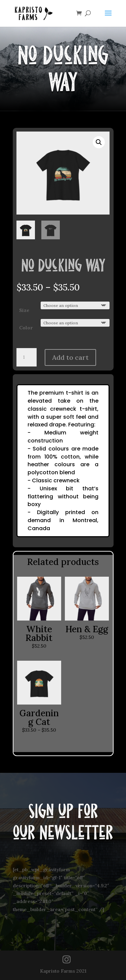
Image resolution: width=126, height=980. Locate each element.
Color (26, 328)
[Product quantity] (27, 357)
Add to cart (70, 357)
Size (24, 310)
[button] (99, 142)
